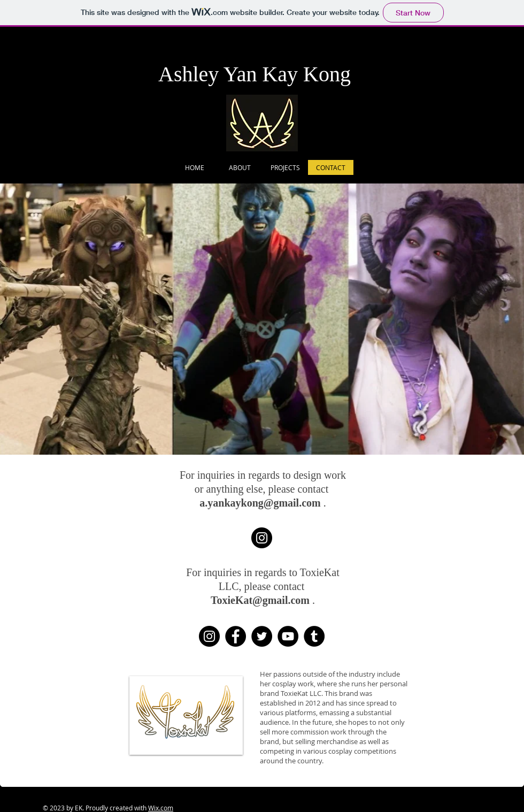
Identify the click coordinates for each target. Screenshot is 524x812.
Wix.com (161, 808)
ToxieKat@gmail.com (260, 600)
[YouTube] (288, 636)
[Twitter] (262, 636)
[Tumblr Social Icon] (314, 636)
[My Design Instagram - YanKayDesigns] (262, 538)
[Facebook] (236, 636)
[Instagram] (209, 636)
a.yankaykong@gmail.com (260, 503)
